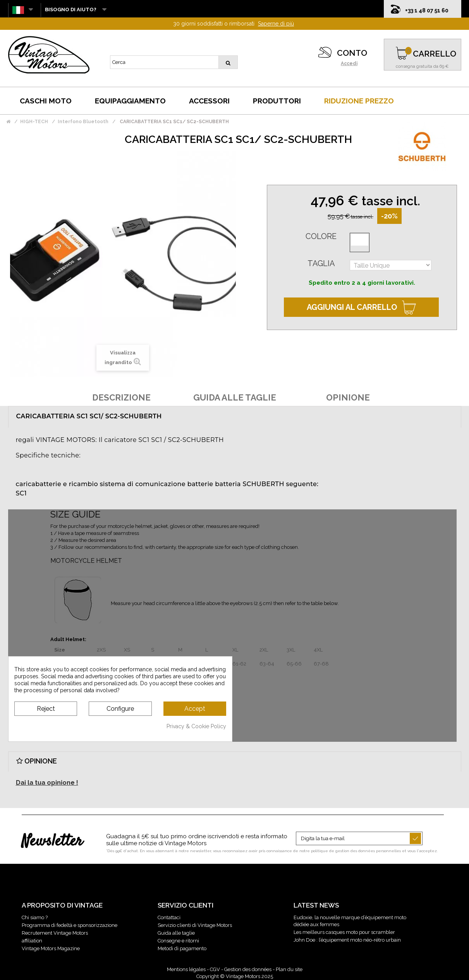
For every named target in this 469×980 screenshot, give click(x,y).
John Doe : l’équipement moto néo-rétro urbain (347, 940)
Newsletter (52, 842)
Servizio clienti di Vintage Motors (195, 925)
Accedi (349, 64)
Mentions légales (186, 969)
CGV (215, 969)
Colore (321, 236)
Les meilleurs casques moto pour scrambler (344, 932)
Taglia (321, 263)
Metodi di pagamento (182, 948)
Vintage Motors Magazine (51, 948)
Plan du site (289, 969)
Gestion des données (248, 969)
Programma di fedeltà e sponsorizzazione (70, 925)
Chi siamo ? (35, 917)
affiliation (32, 941)
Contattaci (169, 917)
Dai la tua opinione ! (47, 783)
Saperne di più (276, 24)
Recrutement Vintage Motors (55, 933)
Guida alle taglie (176, 933)
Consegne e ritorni (178, 941)
